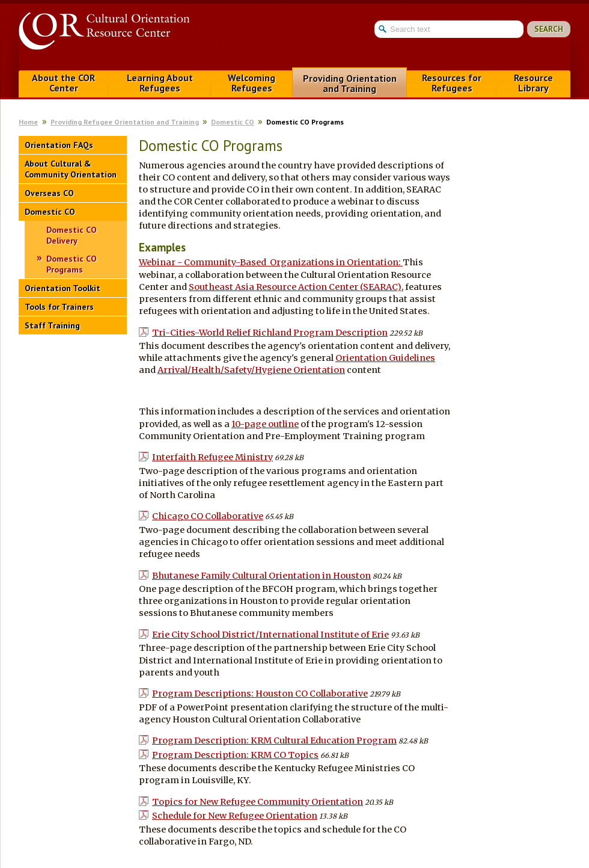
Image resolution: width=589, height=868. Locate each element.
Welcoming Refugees (252, 83)
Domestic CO (233, 122)
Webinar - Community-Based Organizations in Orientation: (271, 262)
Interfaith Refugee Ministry (212, 457)
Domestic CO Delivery (72, 235)
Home (28, 122)
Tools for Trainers (59, 307)
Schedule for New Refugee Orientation (235, 816)
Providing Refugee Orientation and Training (125, 122)
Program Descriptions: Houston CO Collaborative (260, 694)
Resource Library (533, 83)
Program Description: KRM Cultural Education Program (274, 740)
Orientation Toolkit (63, 288)
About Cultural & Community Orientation (71, 169)
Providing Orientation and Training (350, 83)
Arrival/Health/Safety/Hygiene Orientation (251, 370)
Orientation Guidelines (385, 358)
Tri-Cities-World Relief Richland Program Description (270, 333)
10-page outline (265, 424)
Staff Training (52, 325)
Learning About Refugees (160, 83)
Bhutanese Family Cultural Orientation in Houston (261, 576)
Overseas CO (49, 193)
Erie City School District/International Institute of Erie (270, 635)
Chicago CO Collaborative (208, 516)
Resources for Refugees (452, 83)
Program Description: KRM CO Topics (235, 755)
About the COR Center (63, 83)
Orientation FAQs (59, 145)
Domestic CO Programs (72, 264)
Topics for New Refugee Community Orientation (258, 802)
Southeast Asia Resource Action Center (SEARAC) (295, 287)
